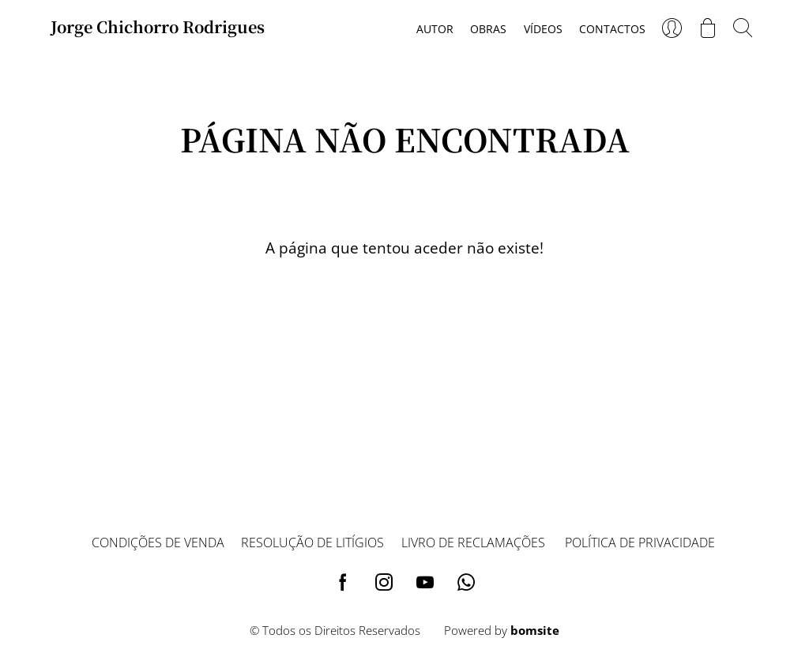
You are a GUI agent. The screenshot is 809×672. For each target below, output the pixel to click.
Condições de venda (158, 542)
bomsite (535, 630)
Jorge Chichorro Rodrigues (158, 26)
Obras (488, 29)
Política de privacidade (640, 542)
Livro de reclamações (473, 542)
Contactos (612, 29)
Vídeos (543, 29)
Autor (435, 29)
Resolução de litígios (312, 542)
